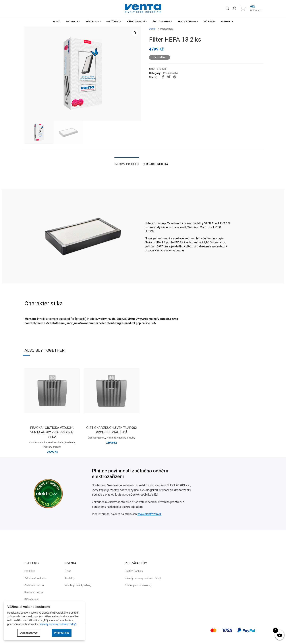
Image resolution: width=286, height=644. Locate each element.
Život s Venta (161, 21)
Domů (57, 21)
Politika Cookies (134, 571)
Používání (113, 21)
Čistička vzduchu (38, 443)
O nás (68, 571)
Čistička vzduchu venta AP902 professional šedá (112, 430)
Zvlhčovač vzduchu (35, 578)
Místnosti (92, 21)
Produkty (72, 21)
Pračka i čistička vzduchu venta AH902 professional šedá (52, 432)
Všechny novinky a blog (78, 585)
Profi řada (70, 443)
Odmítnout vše (29, 633)
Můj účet (209, 21)
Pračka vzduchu (56, 443)
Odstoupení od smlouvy (138, 585)
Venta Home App (188, 21)
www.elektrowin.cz (149, 514)
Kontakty (227, 21)
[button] (143, 8)
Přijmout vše (62, 633)
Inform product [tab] (127, 164)
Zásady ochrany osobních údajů (143, 578)
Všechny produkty (52, 447)
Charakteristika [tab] (155, 164)
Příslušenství (136, 21)
